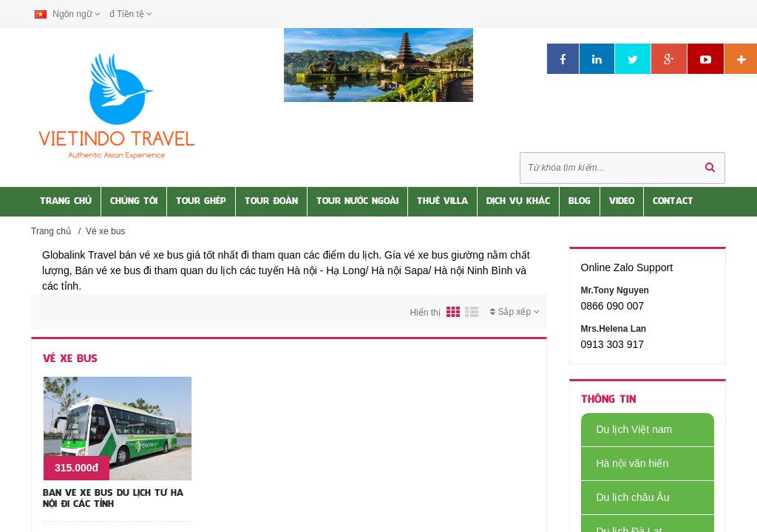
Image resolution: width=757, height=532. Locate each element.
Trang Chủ (66, 202)
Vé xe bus (105, 231)
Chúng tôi (134, 202)
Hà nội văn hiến (625, 463)
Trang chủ (51, 231)
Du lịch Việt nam (627, 429)
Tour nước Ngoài (357, 202)
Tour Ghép (201, 202)
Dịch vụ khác (518, 202)
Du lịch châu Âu (625, 497)
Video (622, 202)
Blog (580, 202)
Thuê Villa (442, 202)
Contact (673, 202)
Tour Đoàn (271, 202)
